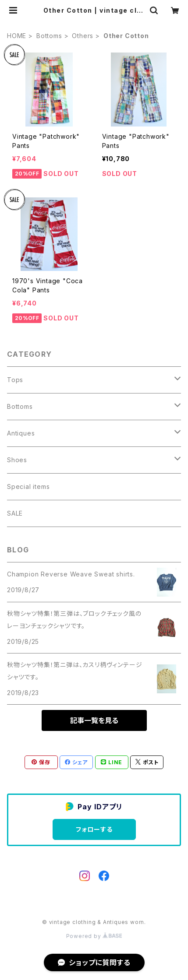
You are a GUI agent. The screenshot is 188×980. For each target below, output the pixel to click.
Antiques (21, 433)
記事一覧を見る (94, 720)
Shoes (17, 460)
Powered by (94, 936)
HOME (17, 36)
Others (83, 36)
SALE (15, 513)
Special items (28, 486)
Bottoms (49, 36)
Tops (15, 380)
